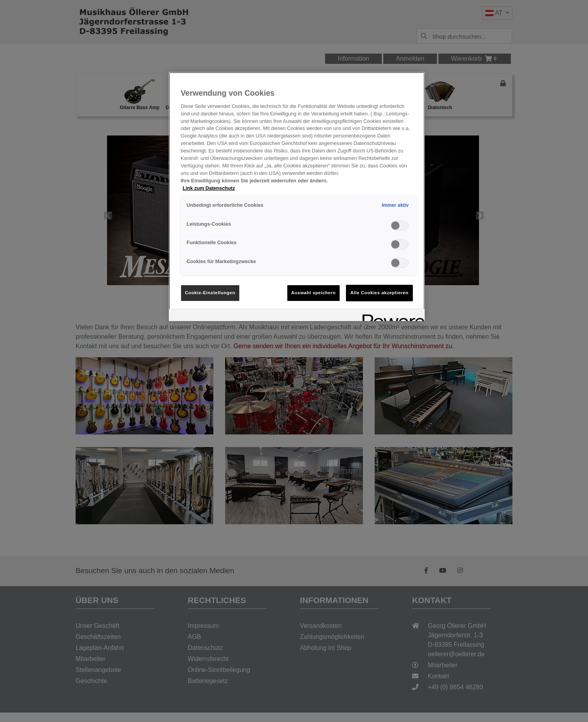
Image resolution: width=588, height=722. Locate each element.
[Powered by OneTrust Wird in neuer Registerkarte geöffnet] (391, 316)
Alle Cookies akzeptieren (379, 293)
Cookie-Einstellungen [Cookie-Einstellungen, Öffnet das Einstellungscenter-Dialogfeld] (210, 293)
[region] (297, 197)
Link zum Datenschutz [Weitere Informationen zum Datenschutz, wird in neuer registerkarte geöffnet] (209, 188)
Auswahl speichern (313, 293)
